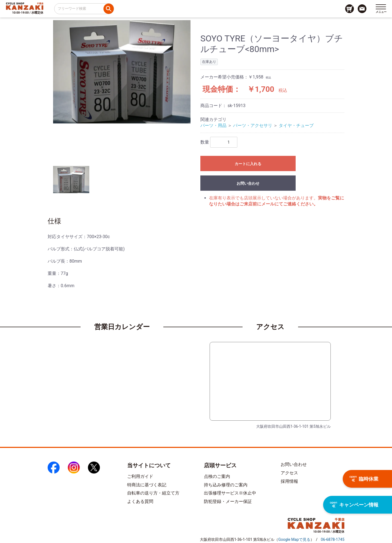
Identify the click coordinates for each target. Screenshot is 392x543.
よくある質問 (140, 501)
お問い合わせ (248, 183)
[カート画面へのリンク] (350, 9)
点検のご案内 (217, 476)
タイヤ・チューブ (296, 125)
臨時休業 (364, 479)
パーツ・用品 (213, 125)
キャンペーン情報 (354, 505)
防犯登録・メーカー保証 (228, 501)
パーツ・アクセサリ (253, 125)
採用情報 (289, 481)
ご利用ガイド (140, 476)
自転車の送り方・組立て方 (153, 493)
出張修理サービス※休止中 (230, 493)
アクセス (289, 473)
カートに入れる (248, 164)
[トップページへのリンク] (25, 6)
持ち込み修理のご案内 (226, 485)
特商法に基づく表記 (147, 485)
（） (294, 539)
